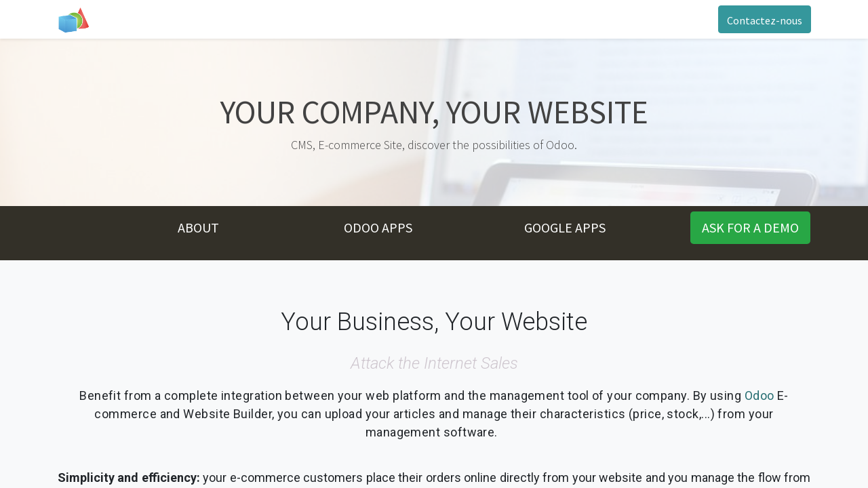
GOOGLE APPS (565, 227)
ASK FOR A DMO (750, 227)
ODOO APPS (378, 227)
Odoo (759, 395)
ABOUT (198, 227)
